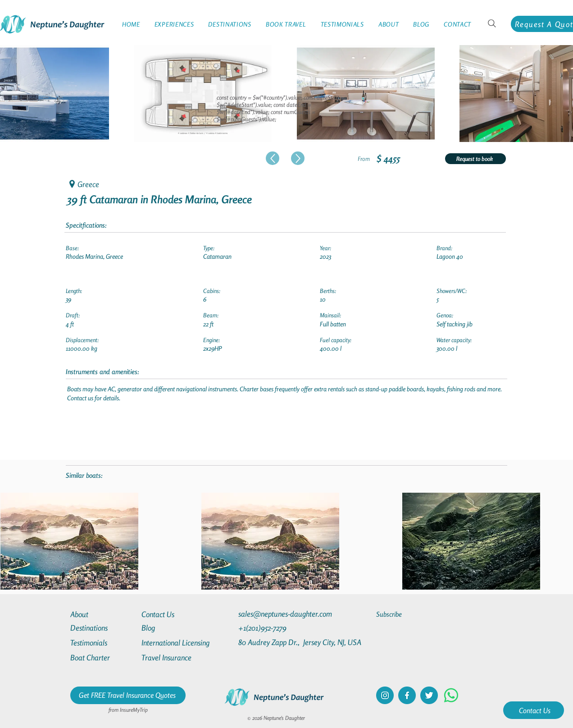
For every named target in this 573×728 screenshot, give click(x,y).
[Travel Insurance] (174, 657)
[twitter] (429, 695)
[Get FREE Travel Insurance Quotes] (128, 695)
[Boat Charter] (103, 657)
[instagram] (385, 695)
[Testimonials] (103, 643)
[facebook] (407, 695)
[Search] (492, 23)
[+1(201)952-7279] (280, 628)
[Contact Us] (534, 710)
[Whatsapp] (451, 695)
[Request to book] (475, 159)
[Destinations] (103, 628)
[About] (103, 614)
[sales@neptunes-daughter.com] (287, 614)
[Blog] (174, 628)
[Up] (273, 158)
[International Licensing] (182, 643)
